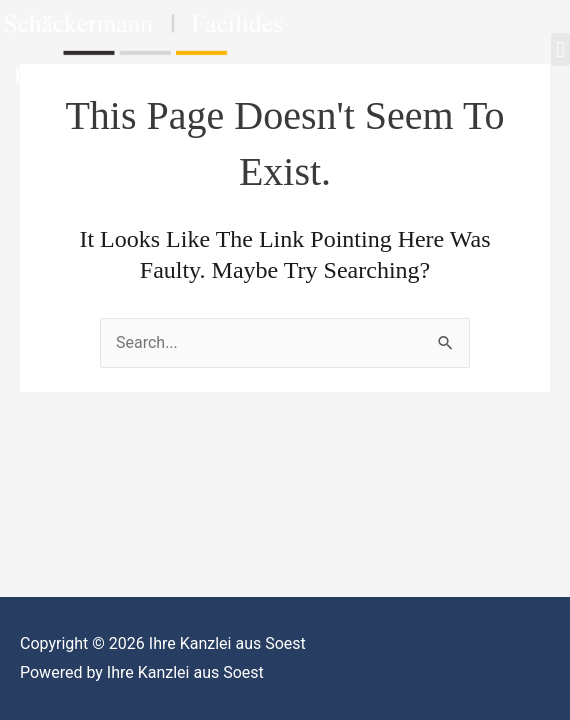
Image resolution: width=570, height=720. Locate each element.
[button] (560, 49)
